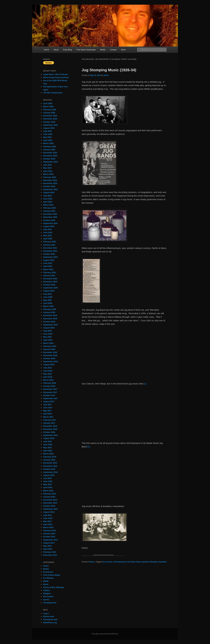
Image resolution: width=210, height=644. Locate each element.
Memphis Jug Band (158, 562)
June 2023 (48, 199)
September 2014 (50, 509)
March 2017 (48, 417)
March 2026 (48, 107)
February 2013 (50, 552)
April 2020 (48, 303)
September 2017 (50, 398)
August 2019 (49, 328)
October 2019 (49, 322)
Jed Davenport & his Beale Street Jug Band (131, 562)
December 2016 (50, 426)
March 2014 (48, 527)
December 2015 (50, 463)
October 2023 (49, 186)
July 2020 (47, 294)
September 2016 (50, 435)
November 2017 (50, 392)
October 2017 (49, 395)
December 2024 (50, 153)
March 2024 (48, 174)
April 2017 (48, 414)
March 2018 (48, 380)
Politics (47, 590)
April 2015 (48, 487)
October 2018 (49, 358)
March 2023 (48, 205)
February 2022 (50, 242)
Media (103, 50)
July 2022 (47, 229)
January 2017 (49, 423)
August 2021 (49, 260)
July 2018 (47, 368)
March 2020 (48, 306)
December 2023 (50, 180)
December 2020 (50, 279)
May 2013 (47, 546)
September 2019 (50, 325)
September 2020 (50, 288)
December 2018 (50, 352)
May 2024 (47, 168)
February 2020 (50, 309)
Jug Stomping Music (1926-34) (109, 70)
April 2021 (48, 266)
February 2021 (50, 272)
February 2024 (50, 177)
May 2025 (47, 137)
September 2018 (50, 361)
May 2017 (47, 411)
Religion (47, 593)
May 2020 (47, 300)
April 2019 (48, 340)
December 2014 (50, 500)
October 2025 (49, 122)
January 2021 (49, 276)
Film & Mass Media (52, 575)
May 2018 (47, 374)
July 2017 (47, 405)
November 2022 (50, 217)
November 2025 (50, 119)
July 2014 (47, 515)
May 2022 (47, 236)
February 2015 (50, 494)
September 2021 (50, 257)
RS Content (48, 597)
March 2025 (48, 143)
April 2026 (48, 103)
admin (106, 75)
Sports (46, 600)
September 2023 (50, 189)
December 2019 (50, 315)
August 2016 (49, 438)
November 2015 (50, 466)
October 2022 (49, 220)
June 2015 (48, 481)
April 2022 (48, 239)
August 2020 (49, 291)
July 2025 (47, 131)
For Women (48, 578)
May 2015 (47, 484)
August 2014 (49, 512)
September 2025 (50, 125)
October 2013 (49, 537)
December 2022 (50, 214)
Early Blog (67, 50)
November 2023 (50, 183)
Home (46, 50)
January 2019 (49, 349)
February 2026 (50, 110)
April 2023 (48, 202)
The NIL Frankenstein (53, 93)
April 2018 (48, 377)
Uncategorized (50, 603)
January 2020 (49, 312)
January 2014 (49, 534)
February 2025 (50, 147)
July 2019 (47, 331)
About (56, 50)
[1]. (145, 384)
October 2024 (49, 159)
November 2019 (50, 319)
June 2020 (48, 297)
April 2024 (48, 171)
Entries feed (49, 616)
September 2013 (50, 540)
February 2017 (50, 420)
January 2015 (49, 497)
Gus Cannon (107, 562)
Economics (48, 572)
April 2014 (48, 524)
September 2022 (50, 223)
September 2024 (50, 162)
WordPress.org (50, 623)
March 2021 (48, 269)
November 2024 (50, 156)
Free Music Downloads (86, 50)
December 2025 (50, 116)
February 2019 (50, 346)
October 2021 (49, 254)
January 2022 (49, 245)
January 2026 (49, 113)
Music (92, 562)
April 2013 (48, 549)
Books (46, 569)
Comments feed (50, 619)
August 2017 (49, 401)
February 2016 (50, 457)
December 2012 (50, 555)
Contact (113, 50)
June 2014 (48, 518)
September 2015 (50, 472)
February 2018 (50, 383)
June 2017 (48, 408)
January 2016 (49, 460)
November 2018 (50, 355)
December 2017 (50, 389)
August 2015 (49, 475)
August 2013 (49, 543)
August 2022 (49, 226)
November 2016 (50, 429)
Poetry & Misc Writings (53, 587)
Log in (46, 613)
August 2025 (49, 128)
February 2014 (50, 530)
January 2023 (49, 211)
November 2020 (50, 282)
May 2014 (47, 521)
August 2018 (49, 365)
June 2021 (48, 263)
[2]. (89, 447)
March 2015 (48, 491)
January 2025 (49, 150)
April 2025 (48, 140)
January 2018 (49, 386)
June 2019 (48, 334)
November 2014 (50, 503)
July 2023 (47, 196)
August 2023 (49, 192)
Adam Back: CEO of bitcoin (55, 74)
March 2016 (48, 454)
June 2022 (48, 232)
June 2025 (48, 134)
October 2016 (49, 432)
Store (123, 50)
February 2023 (50, 208)
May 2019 (47, 337)
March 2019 (48, 343)
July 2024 (47, 165)
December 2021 (50, 248)
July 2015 (47, 478)
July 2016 (47, 441)
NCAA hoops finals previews (56, 77)
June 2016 (48, 445)
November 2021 (50, 251)
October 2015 (49, 469)
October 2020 (49, 285)
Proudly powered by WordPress (105, 634)
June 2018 (48, 371)
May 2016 (47, 448)
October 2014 (49, 506)
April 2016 (48, 451)
